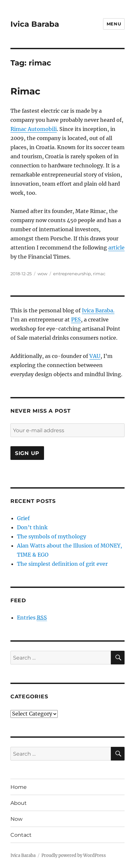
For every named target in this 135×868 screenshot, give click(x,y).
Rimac (25, 91)
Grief (23, 518)
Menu (114, 24)
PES (76, 320)
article (116, 248)
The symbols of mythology (52, 536)
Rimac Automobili (34, 129)
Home (19, 787)
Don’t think (32, 527)
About (19, 803)
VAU (95, 356)
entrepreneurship (72, 274)
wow (42, 274)
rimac (99, 274)
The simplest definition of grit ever (62, 564)
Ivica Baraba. (98, 310)
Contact (21, 835)
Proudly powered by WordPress (74, 855)
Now (16, 819)
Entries (32, 618)
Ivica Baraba (35, 24)
